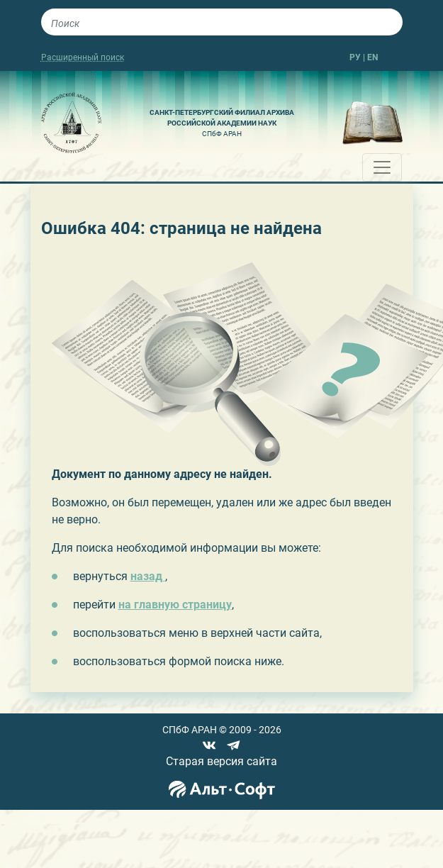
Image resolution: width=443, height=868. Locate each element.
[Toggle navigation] (382, 167)
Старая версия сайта (221, 761)
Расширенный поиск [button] (83, 57)
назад (148, 576)
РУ (355, 57)
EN (372, 57)
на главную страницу (175, 605)
